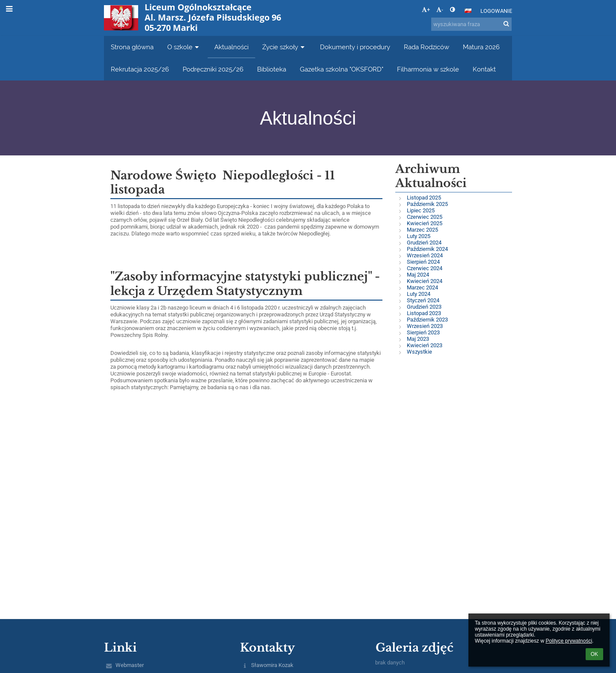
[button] (468, 11)
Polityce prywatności (569, 641)
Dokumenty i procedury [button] (355, 47)
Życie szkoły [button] (284, 47)
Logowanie (496, 11)
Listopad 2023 (424, 313)
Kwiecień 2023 (425, 345)
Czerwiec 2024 (425, 268)
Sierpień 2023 (423, 332)
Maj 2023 (418, 339)
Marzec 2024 (422, 287)
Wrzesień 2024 (425, 255)
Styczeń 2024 (423, 300)
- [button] (440, 10)
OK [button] (594, 654)
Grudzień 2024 (424, 243)
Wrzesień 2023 (425, 326)
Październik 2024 (427, 249)
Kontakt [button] (484, 69)
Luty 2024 (419, 294)
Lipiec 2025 (421, 210)
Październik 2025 (427, 204)
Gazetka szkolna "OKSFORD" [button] (342, 69)
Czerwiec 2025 (425, 217)
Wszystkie (419, 352)
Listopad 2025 (424, 198)
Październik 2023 (427, 320)
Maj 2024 (418, 275)
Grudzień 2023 (424, 307)
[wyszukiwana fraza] (471, 24)
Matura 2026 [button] (481, 47)
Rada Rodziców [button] (426, 47)
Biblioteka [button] (272, 69)
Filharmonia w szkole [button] (428, 69)
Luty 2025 (419, 236)
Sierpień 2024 (423, 262)
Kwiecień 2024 (425, 281)
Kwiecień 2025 (425, 223)
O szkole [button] (184, 47)
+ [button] (426, 10)
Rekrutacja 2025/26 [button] (140, 69)
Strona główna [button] (132, 47)
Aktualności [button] (231, 47)
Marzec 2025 (422, 230)
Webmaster (130, 665)
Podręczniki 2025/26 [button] (213, 69)
